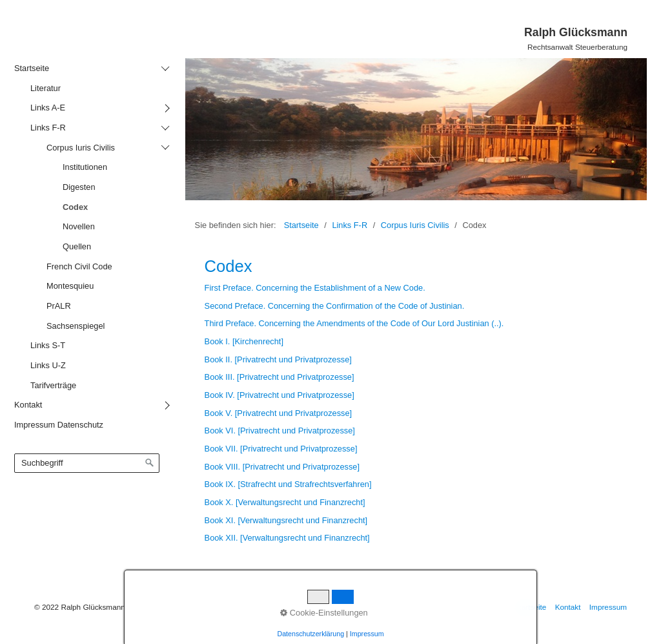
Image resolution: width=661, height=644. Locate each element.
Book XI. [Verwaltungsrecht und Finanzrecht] (286, 520)
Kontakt (568, 607)
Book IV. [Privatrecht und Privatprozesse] (280, 395)
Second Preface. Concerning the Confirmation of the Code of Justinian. (335, 306)
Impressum (608, 607)
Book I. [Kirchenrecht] (244, 341)
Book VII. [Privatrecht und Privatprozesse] (281, 449)
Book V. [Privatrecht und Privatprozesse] (279, 413)
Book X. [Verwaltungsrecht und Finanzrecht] (285, 502)
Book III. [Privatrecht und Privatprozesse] (280, 377)
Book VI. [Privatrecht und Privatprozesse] (280, 431)
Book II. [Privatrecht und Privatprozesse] (278, 359)
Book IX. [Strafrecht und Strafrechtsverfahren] (288, 484)
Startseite (301, 225)
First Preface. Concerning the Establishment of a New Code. (315, 288)
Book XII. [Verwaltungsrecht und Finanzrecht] (287, 538)
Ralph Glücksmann (576, 32)
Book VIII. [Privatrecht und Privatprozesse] (282, 467)
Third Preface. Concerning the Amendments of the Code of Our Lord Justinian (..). (354, 323)
